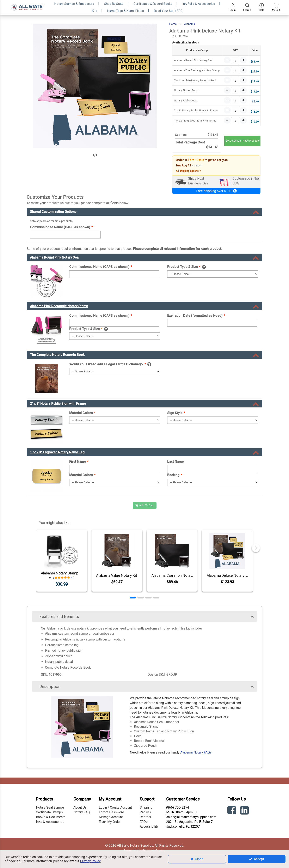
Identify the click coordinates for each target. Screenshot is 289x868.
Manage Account (111, 817)
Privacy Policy (90, 861)
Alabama (190, 24)
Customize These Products (243, 141)
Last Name (175, 462)
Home (173, 24)
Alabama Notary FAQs (196, 752)
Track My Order (110, 822)
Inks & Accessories (50, 822)
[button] (133, 598)
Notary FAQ (82, 812)
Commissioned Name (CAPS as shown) (61, 227)
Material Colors (82, 413)
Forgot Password (111, 812)
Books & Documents (51, 817)
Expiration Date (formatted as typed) (196, 316)
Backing (174, 475)
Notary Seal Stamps (50, 807)
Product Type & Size (184, 267)
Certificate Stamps (49, 812)
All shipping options (189, 171)
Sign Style (176, 413)
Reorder (146, 817)
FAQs (144, 822)
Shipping (146, 807)
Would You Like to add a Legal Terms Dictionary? (107, 364)
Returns (145, 812)
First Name (79, 462)
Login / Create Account (115, 807)
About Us (80, 807)
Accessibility (149, 826)
